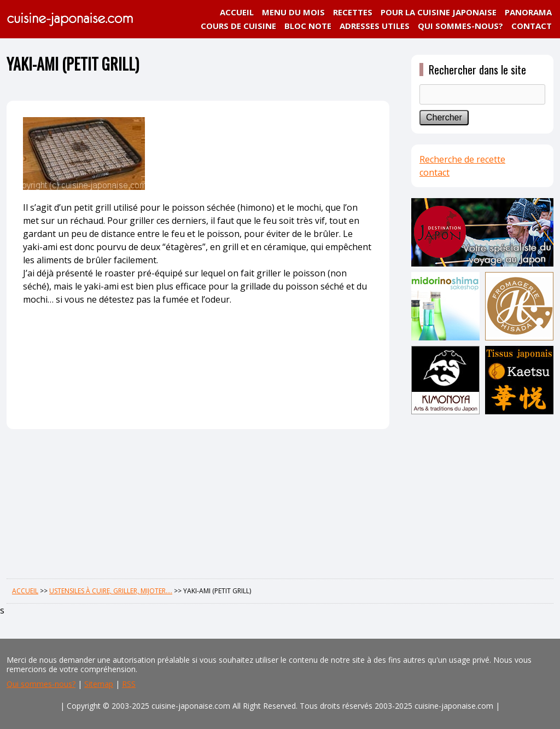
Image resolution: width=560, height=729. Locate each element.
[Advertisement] (482, 494)
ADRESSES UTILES (375, 26)
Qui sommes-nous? (41, 684)
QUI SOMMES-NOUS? (460, 26)
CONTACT (532, 26)
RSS (129, 684)
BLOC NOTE (308, 26)
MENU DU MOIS (293, 12)
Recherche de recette (462, 159)
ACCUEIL (237, 12)
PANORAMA (528, 12)
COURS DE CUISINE (238, 26)
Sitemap (99, 684)
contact (434, 172)
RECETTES (353, 12)
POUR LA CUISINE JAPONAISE (439, 12)
